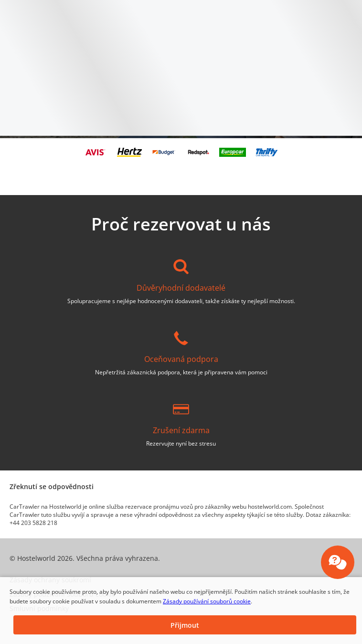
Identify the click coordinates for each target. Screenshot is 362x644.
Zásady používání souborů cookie (207, 601)
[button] (185, 625)
